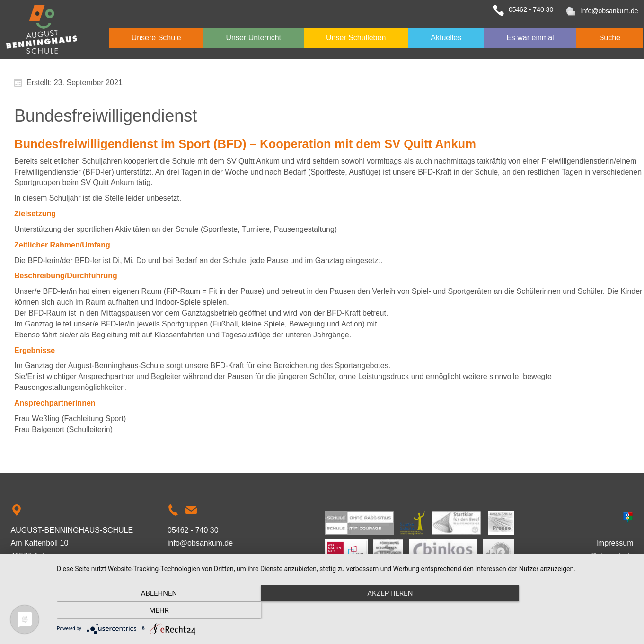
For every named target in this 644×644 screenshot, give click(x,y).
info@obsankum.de (610, 11)
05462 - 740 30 (531, 9)
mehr (548, 611)
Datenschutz (613, 556)
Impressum (614, 543)
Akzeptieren (345, 611)
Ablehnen (143, 611)
